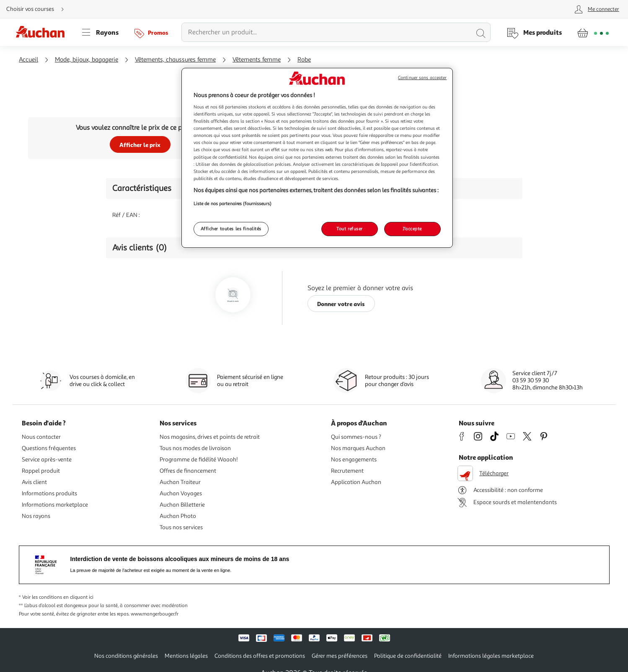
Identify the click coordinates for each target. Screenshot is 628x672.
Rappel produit (41, 471)
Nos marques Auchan (358, 448)
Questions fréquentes (49, 448)
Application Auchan (356, 482)
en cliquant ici (78, 597)
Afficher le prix (140, 145)
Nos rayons (36, 516)
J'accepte (412, 229)
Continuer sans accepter (422, 78)
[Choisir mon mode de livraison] (39, 9)
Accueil (28, 60)
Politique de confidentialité (408, 656)
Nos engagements (354, 460)
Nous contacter (41, 437)
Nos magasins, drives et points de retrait (210, 437)
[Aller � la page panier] (593, 32)
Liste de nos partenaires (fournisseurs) (233, 203)
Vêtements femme (257, 60)
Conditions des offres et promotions (260, 656)
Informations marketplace (55, 505)
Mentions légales (186, 656)
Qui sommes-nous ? (356, 437)
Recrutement (347, 471)
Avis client (34, 482)
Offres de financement (188, 471)
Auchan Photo (178, 516)
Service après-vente (47, 460)
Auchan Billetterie (182, 505)
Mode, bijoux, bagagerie (87, 60)
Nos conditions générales (126, 656)
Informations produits (49, 493)
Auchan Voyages (181, 493)
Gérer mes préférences (340, 656)
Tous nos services (181, 527)
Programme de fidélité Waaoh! (199, 460)
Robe (304, 60)
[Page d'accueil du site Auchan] (43, 32)
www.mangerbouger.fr (155, 614)
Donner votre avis (341, 304)
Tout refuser (350, 229)
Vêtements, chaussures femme (175, 60)
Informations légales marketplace (491, 656)
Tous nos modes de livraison (195, 448)
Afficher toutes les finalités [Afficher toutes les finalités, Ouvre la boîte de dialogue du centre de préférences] (231, 229)
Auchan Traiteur (180, 482)
